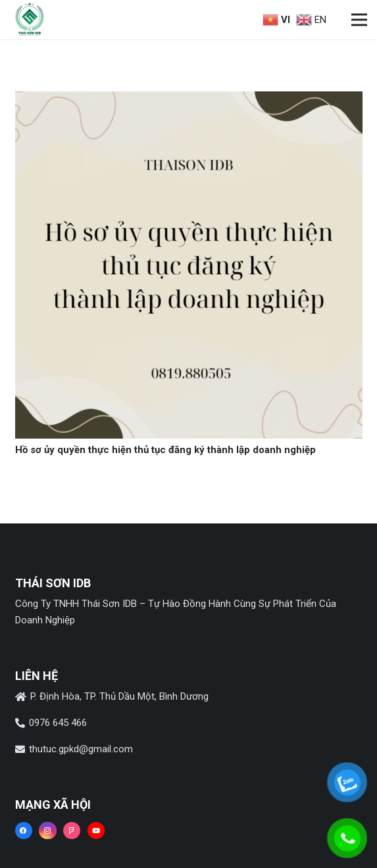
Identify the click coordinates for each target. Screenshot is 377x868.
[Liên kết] (30, 20)
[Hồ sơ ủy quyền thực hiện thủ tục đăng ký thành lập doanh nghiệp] (189, 99)
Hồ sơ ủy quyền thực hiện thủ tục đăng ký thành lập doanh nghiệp (165, 450)
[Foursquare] (72, 831)
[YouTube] (96, 831)
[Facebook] (24, 831)
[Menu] (359, 20)
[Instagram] (47, 831)
